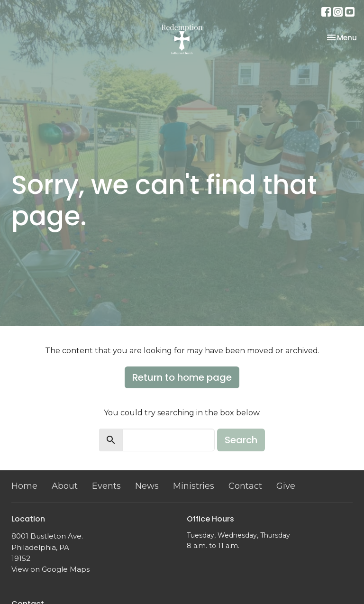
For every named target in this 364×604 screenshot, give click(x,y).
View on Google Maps (50, 569)
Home (24, 486)
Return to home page (182, 377)
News (147, 486)
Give (286, 486)
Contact (245, 486)
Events (106, 486)
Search (241, 440)
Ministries (194, 486)
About (65, 486)
